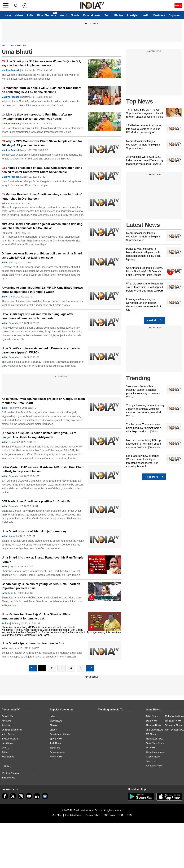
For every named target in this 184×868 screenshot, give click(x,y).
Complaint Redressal (12, 730)
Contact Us (7, 716)
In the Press (8, 734)
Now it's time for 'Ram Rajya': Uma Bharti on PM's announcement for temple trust (36, 616)
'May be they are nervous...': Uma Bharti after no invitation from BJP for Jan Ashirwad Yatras (37, 117)
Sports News (56, 739)
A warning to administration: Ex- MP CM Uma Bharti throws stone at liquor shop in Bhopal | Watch (42, 290)
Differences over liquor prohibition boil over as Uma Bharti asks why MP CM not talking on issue (42, 256)
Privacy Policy (93, 815)
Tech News (55, 743)
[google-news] (45, 796)
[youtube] (29, 796)
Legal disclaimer (73, 815)
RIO (121, 815)
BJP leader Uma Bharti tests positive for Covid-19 (36, 501)
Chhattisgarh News (156, 752)
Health (145, 15)
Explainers (55, 748)
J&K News (151, 761)
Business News (57, 752)
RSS (129, 815)
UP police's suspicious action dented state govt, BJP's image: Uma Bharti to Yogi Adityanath (39, 435)
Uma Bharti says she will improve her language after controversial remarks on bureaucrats (37, 316)
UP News (151, 748)
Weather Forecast (11, 773)
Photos (119, 15)
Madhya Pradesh (11, 70)
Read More (154, 477)
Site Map (57, 815)
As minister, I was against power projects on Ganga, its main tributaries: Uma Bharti (43, 401)
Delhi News (152, 721)
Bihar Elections (46, 15)
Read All (154, 320)
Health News (56, 757)
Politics (6, 623)
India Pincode (8, 778)
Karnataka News (154, 766)
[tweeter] (13, 796)
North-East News (155, 739)
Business (159, 15)
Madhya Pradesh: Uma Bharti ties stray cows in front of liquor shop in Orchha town (42, 197)
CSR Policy (109, 815)
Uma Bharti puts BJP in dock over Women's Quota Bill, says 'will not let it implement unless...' (41, 63)
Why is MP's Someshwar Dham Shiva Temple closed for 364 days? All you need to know (42, 143)
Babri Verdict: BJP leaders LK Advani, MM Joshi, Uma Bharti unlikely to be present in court (43, 469)
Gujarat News (153, 757)
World (64, 15)
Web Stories (8, 757)
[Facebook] (5, 796)
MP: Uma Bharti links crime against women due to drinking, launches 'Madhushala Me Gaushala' (42, 226)
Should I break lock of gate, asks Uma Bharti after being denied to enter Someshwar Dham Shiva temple (42, 170)
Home (7, 15)
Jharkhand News (154, 730)
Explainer (175, 15)
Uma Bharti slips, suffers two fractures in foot (33, 643)
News (4, 45)
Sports (75, 15)
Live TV (5, 748)
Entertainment (92, 15)
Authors (5, 752)
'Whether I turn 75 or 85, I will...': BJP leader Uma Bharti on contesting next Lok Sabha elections (42, 90)
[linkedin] (37, 796)
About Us (6, 721)
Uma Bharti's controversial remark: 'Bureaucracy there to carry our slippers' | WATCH (41, 350)
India (30, 15)
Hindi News (7, 743)
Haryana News (153, 725)
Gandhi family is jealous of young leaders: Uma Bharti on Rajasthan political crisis (41, 586)
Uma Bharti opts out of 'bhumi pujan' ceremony (34, 531)
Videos (19, 15)
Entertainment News (60, 734)
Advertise (6, 725)
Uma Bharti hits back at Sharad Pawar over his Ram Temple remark (42, 560)
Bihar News (152, 716)
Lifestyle (132, 15)
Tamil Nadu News (155, 743)
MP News (151, 734)
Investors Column (10, 739)
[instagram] (21, 796)
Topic (12, 45)
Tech (107, 15)
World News (56, 721)
